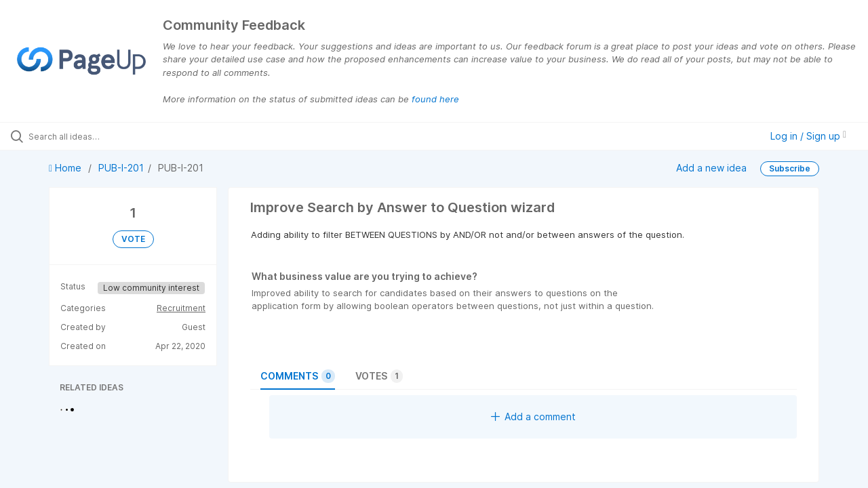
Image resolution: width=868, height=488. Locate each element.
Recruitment (181, 308)
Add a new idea (711, 168)
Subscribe (790, 168)
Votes (379, 376)
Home (66, 168)
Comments (298, 376)
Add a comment (533, 416)
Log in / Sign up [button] (808, 136)
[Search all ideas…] (104, 136)
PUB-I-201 (121, 168)
